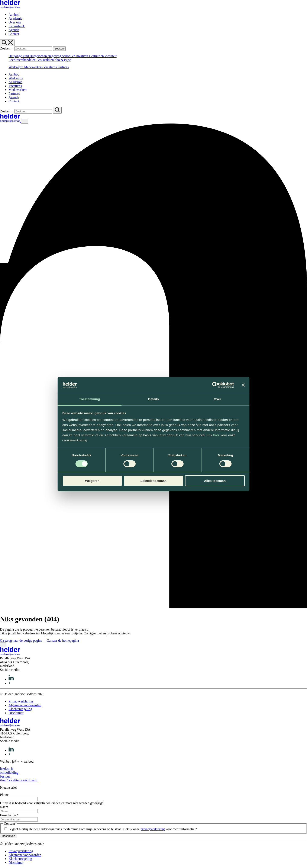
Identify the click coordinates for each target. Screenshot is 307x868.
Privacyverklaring (21, 701)
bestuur (7, 776)
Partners (63, 67)
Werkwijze (16, 67)
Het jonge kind (19, 56)
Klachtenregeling (20, 709)
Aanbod (14, 15)
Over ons (15, 22)
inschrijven (8, 836)
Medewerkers (34, 67)
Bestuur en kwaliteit (103, 56)
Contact (14, 34)
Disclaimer (16, 713)
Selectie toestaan (154, 481)
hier (216, 435)
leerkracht (9, 769)
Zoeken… (7, 48)
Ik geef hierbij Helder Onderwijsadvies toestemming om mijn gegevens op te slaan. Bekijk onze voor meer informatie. (103, 829)
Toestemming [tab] (90, 399)
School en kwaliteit (75, 56)
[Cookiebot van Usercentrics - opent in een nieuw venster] (215, 385)
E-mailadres (9, 815)
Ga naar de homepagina (65, 640)
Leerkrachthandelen (22, 60)
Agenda (14, 30)
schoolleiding (11, 773)
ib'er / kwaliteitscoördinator (21, 780)
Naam (4, 807)
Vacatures (51, 67)
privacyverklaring (153, 829)
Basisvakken (46, 60)
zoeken (59, 49)
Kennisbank (17, 26)
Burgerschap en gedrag (46, 56)
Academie (15, 18)
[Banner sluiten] (243, 385)
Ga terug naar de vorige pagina (23, 640)
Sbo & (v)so (63, 60)
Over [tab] (218, 399)
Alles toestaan (215, 481)
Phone (4, 795)
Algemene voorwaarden (25, 705)
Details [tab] (153, 399)
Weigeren (92, 481)
